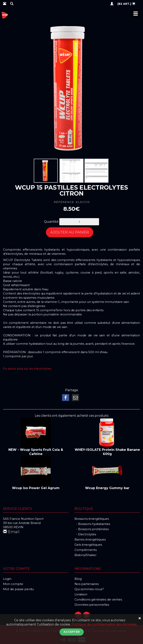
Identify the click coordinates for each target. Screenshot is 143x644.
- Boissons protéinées (92, 529)
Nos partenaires (87, 584)
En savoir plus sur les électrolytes (27, 369)
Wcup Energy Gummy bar (107, 488)
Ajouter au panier (70, 232)
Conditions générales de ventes (98, 599)
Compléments (86, 550)
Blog (78, 579)
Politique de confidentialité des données (104, 624)
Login (7, 579)
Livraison (81, 594)
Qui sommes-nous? (89, 589)
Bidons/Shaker (85, 555)
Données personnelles (92, 605)
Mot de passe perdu (18, 589)
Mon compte (13, 584)
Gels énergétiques (88, 545)
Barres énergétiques (90, 539)
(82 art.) (126, 3)
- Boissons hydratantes (92, 524)
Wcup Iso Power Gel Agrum (36, 488)
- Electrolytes (85, 534)
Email (11, 532)
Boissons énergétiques (92, 519)
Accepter (72, 632)
